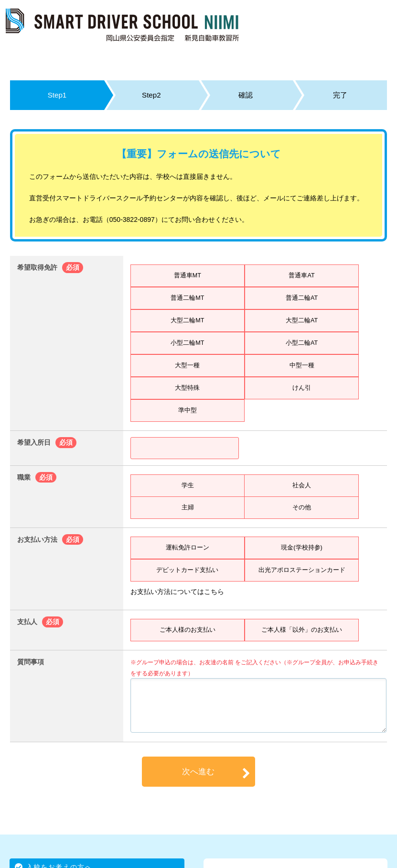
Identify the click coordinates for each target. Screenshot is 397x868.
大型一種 (187, 365)
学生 (188, 485)
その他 (301, 507)
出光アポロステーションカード (302, 570)
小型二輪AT (302, 343)
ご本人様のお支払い (187, 630)
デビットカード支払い (187, 570)
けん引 (302, 388)
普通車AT (302, 275)
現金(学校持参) (302, 548)
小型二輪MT (187, 343)
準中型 (187, 410)
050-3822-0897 (132, 220)
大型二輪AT (302, 320)
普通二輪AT (302, 298)
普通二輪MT (187, 298)
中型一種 (302, 365)
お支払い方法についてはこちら (177, 592)
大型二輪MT (187, 320)
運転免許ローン (187, 548)
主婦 (188, 507)
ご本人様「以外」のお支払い (302, 630)
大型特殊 (187, 388)
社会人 (301, 485)
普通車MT (187, 275)
